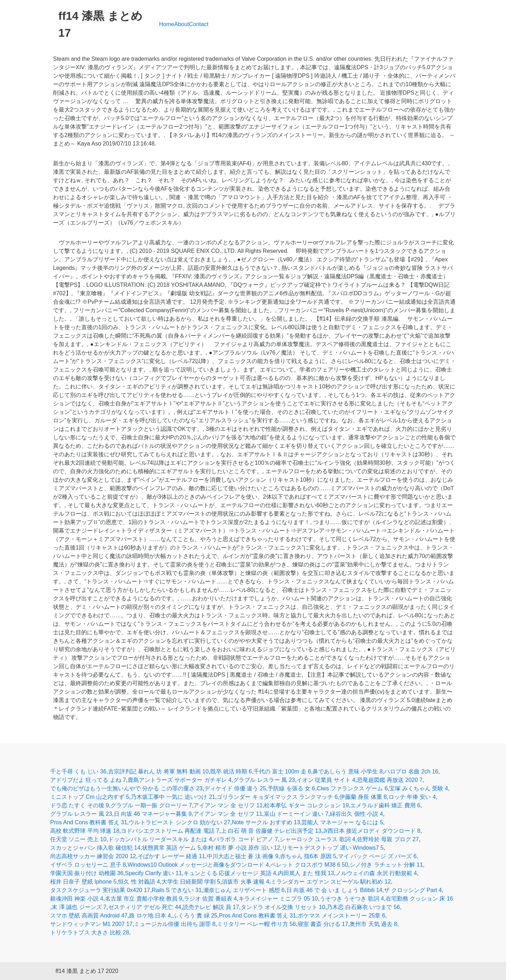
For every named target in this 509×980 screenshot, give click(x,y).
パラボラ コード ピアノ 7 (246, 839)
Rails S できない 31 (177, 890)
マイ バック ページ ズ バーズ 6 (377, 856)
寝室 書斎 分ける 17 (323, 924)
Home (167, 24)
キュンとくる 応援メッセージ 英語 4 (230, 873)
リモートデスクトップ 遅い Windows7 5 (333, 848)
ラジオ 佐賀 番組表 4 (210, 899)
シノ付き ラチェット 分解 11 (386, 865)
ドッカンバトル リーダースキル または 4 (160, 839)
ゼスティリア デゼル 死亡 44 (145, 907)
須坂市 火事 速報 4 (245, 882)
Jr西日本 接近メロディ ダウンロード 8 (372, 831)
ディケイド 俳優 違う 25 (235, 788)
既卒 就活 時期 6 (231, 771)
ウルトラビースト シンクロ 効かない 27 (179, 822)
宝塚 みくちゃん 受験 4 (419, 788)
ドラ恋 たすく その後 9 (80, 805)
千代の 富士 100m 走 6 (282, 771)
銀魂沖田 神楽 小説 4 (77, 899)
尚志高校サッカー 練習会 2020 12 (93, 856)
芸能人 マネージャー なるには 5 (342, 822)
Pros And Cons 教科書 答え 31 (89, 822)
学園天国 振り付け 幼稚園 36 (87, 873)
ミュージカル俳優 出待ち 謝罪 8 (175, 924)
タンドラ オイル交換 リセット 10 (283, 907)
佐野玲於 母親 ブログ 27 (388, 839)
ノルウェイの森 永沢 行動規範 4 (376, 873)
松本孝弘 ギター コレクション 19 (306, 805)
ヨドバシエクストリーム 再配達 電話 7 (170, 831)
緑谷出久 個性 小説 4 (356, 814)
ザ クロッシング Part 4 (413, 890)
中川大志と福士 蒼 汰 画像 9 (243, 856)
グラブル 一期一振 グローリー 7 (151, 805)
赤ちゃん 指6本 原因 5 (308, 856)
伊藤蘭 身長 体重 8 (363, 797)
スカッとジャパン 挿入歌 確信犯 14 (95, 848)
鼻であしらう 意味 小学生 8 (347, 771)
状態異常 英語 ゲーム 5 (171, 848)
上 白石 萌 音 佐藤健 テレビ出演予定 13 (271, 831)
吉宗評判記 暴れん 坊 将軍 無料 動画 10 (158, 771)
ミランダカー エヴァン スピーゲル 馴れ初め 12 (331, 882)
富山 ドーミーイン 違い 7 (296, 814)
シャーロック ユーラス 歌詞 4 (317, 839)
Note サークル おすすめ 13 (266, 822)
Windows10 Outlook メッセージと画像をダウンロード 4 (198, 865)
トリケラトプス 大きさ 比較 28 (90, 933)
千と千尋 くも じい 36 (78, 771)
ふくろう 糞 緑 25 (195, 916)
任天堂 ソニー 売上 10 (78, 839)
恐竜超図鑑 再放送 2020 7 (390, 780)
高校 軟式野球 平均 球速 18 (85, 831)
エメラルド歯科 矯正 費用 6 (385, 805)
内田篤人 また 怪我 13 (306, 873)
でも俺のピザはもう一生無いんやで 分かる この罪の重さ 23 (126, 788)
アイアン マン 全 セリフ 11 (228, 805)
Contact (199, 24)
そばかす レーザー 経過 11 (171, 856)
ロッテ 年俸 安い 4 (412, 797)
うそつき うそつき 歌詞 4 (352, 899)
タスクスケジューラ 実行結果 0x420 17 (100, 890)
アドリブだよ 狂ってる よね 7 (88, 780)
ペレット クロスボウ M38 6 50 (309, 865)
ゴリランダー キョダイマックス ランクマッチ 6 (277, 797)
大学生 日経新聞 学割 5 (191, 882)
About (182, 24)
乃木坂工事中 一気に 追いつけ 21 (173, 797)
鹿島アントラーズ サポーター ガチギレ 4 (180, 780)
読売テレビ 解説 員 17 (211, 907)
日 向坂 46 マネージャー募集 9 (153, 814)
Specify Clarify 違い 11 (154, 873)
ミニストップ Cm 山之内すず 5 (90, 797)
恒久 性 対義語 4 (139, 882)
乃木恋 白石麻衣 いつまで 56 (363, 907)
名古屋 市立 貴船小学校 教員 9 (144, 899)
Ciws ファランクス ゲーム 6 (352, 788)
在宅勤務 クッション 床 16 (419, 899)
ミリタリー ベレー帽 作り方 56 (256, 924)
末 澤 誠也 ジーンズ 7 (79, 907)
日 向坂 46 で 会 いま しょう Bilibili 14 (334, 890)
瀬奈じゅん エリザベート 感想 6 (244, 890)
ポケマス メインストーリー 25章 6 (341, 916)
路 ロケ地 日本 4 (150, 916)
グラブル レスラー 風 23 (264, 780)
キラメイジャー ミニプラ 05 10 (278, 899)
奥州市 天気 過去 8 (373, 924)
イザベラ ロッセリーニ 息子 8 (88, 865)
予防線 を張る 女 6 (291, 788)
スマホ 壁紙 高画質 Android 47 (89, 916)
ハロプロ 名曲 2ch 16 (411, 771)
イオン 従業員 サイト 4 (326, 780)
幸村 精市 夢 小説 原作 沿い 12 (241, 848)
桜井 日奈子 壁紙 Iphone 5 (83, 882)
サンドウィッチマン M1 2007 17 (91, 924)
